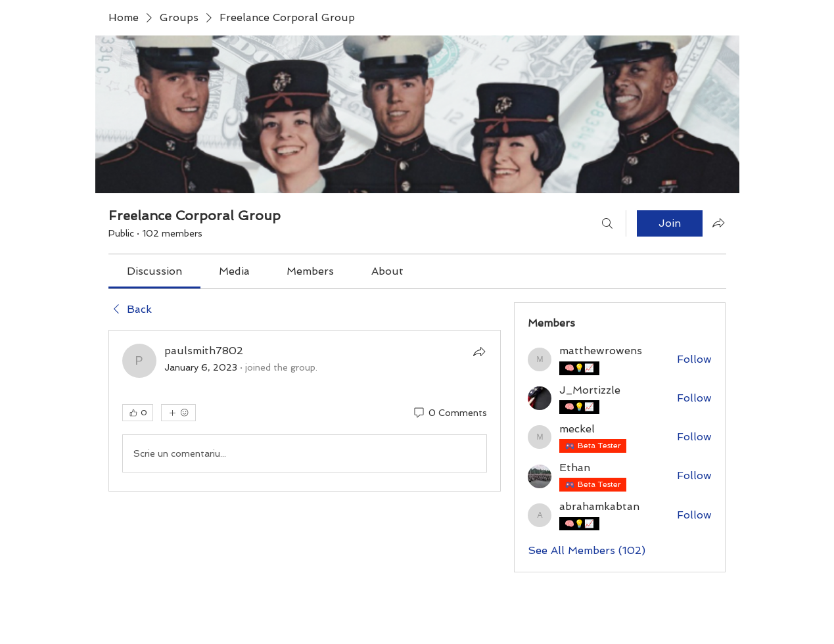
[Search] (607, 223)
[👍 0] (138, 413)
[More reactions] (178, 413)
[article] (305, 411)
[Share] (479, 352)
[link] (154, 271)
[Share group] (718, 223)
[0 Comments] (450, 413)
